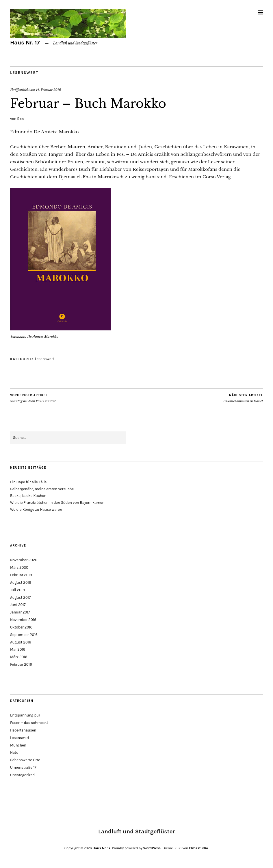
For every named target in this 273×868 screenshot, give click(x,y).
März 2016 (19, 657)
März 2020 (19, 567)
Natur (15, 752)
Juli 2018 (17, 590)
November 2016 (23, 620)
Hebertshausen (23, 730)
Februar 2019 (21, 575)
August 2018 (21, 582)
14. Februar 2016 (48, 90)
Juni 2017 (18, 605)
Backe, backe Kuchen (28, 496)
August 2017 (20, 597)
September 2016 (24, 635)
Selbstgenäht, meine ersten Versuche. (42, 489)
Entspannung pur (25, 715)
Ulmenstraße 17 (23, 767)
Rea (21, 119)
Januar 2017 (20, 612)
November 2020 (24, 560)
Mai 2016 (18, 649)
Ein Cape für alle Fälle (28, 482)
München (18, 745)
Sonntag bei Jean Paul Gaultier (33, 398)
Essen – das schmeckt (29, 723)
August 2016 (21, 642)
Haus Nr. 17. (102, 848)
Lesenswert (24, 73)
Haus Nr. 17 (25, 43)
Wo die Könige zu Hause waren (36, 509)
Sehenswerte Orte (25, 760)
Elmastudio (198, 848)
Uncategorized (22, 775)
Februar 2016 (21, 664)
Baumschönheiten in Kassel (243, 398)
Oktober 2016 (21, 627)
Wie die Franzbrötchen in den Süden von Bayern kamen (57, 503)
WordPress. (152, 848)
